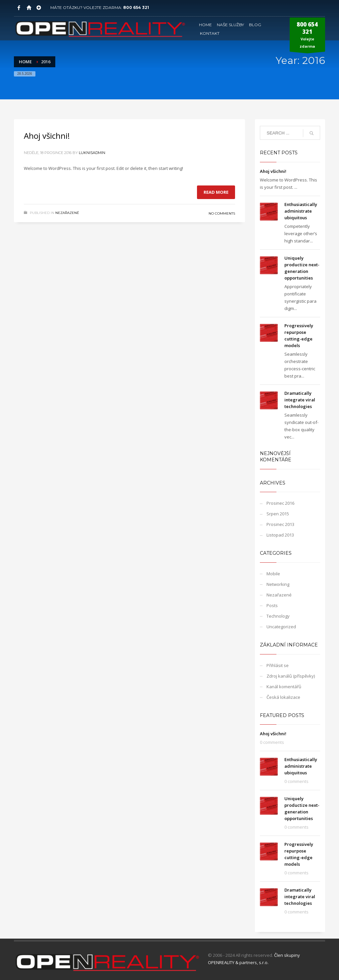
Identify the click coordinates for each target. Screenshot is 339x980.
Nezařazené (67, 213)
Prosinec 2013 (280, 524)
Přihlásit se (278, 665)
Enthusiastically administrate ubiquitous (301, 211)
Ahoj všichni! (47, 136)
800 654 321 (136, 7)
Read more (216, 192)
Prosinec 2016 (280, 503)
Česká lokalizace (283, 697)
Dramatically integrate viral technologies (300, 400)
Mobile (273, 574)
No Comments (222, 213)
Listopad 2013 (280, 535)
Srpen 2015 (278, 514)
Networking (278, 584)
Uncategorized (281, 627)
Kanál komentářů (284, 687)
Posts (272, 605)
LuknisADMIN (92, 153)
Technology (278, 616)
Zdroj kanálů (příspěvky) (291, 676)
